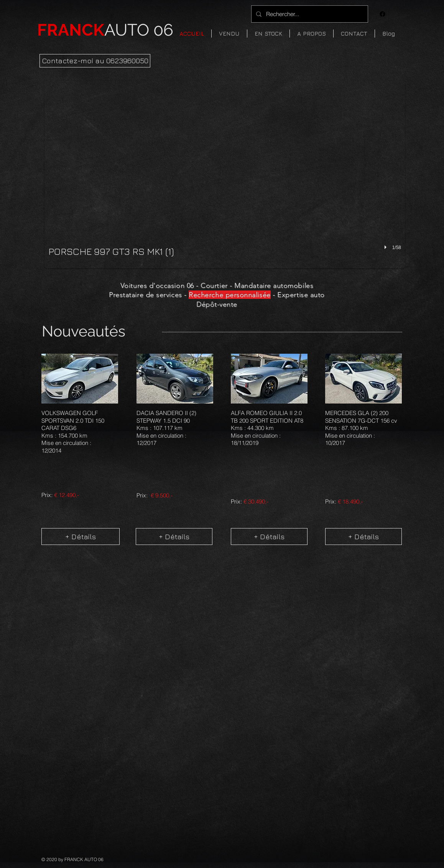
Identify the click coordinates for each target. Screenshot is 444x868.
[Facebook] (382, 14)
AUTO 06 (105, 30)
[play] (386, 247)
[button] (268, 34)
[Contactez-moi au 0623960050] (95, 61)
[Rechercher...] (309, 14)
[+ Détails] (81, 537)
